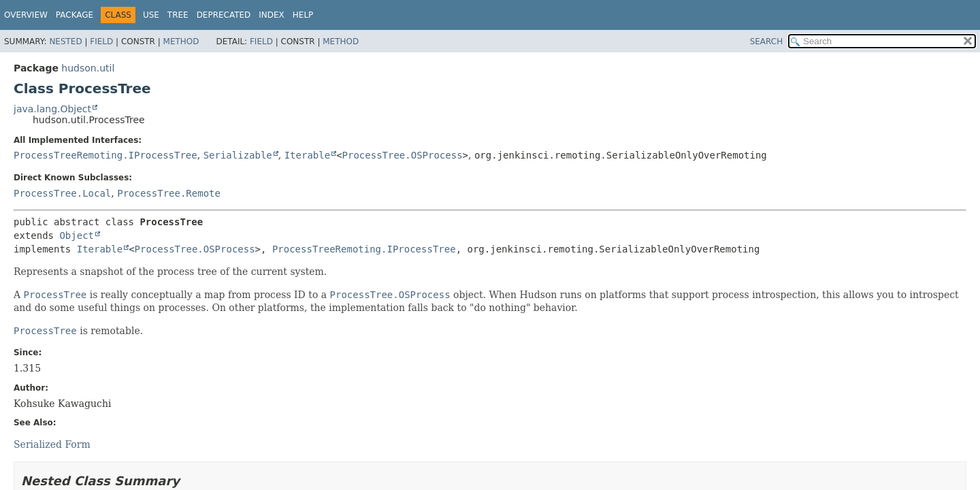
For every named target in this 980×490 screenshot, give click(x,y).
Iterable (307, 155)
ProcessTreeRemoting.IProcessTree (105, 155)
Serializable (238, 155)
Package (75, 15)
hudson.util (88, 68)
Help (303, 15)
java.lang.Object (52, 109)
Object (77, 235)
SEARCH (767, 42)
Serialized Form (52, 444)
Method (181, 42)
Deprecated (224, 15)
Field (101, 42)
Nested (65, 42)
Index (272, 15)
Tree (178, 15)
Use (151, 15)
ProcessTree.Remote (169, 193)
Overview (26, 15)
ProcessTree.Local (62, 193)
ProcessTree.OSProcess (403, 155)
